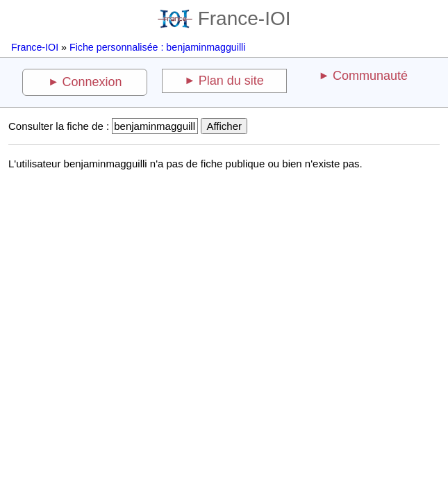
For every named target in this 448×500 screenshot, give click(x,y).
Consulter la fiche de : (59, 126)
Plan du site (231, 81)
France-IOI (224, 18)
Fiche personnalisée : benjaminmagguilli (157, 47)
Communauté (370, 76)
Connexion (92, 82)
